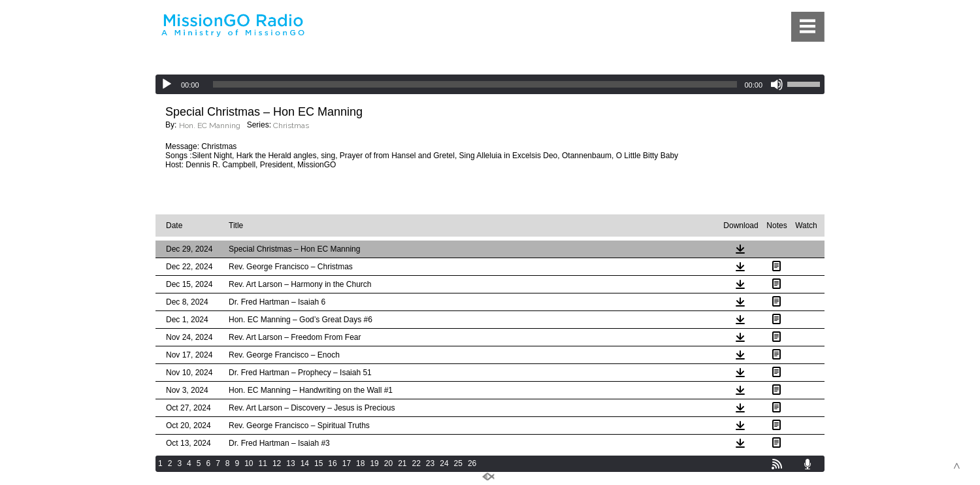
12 (277, 463)
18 (360, 463)
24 (444, 463)
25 (458, 463)
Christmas (291, 125)
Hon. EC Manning (210, 125)
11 (263, 463)
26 (472, 463)
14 (305, 463)
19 (374, 463)
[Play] (167, 84)
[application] (490, 84)
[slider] (475, 84)
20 (388, 463)
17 (347, 463)
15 (318, 463)
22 (416, 463)
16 (332, 463)
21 (402, 463)
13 (290, 463)
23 (430, 463)
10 (249, 463)
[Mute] (777, 84)
